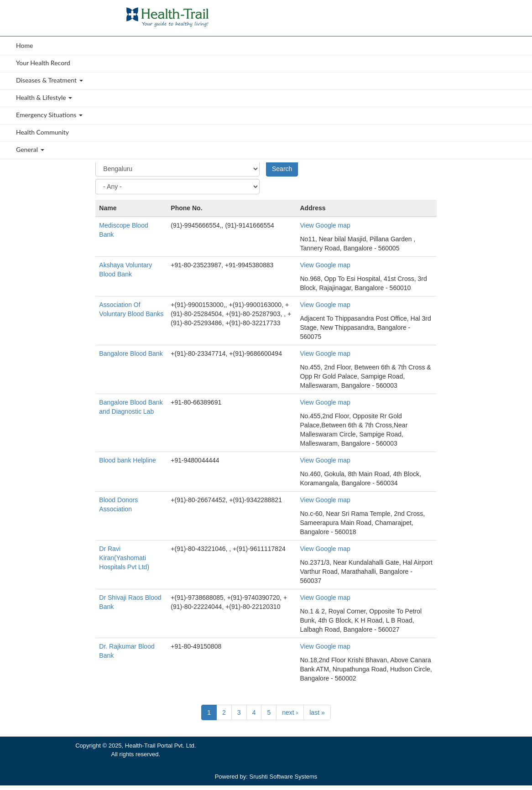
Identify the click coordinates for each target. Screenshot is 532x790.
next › (290, 712)
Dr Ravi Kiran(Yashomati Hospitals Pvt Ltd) (124, 558)
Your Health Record (43, 63)
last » (317, 712)
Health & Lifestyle (44, 97)
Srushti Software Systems (284, 777)
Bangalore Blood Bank (131, 353)
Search (282, 169)
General (30, 149)
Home (24, 45)
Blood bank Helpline (128, 460)
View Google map (325, 225)
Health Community (42, 132)
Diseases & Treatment (50, 80)
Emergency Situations (49, 115)
